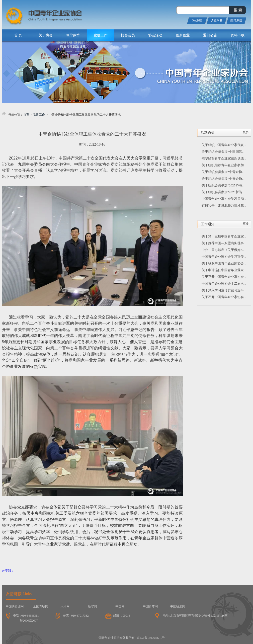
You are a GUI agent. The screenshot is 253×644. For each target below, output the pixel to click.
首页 (26, 115)
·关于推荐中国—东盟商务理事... (224, 243)
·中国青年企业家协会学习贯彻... (224, 199)
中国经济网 (178, 606)
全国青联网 (41, 606)
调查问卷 (217, 20)
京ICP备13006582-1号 (151, 638)
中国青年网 (150, 606)
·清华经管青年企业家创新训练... (224, 158)
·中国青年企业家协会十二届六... (224, 283)
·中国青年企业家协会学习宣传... (224, 257)
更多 (246, 132)
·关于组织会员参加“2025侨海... (223, 185)
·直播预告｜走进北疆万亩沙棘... (224, 205)
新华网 (92, 606)
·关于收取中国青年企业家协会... (224, 263)
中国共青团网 (15, 606)
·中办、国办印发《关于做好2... (223, 250)
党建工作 (39, 115)
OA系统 (197, 20)
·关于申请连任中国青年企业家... (224, 270)
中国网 (120, 606)
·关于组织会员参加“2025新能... (223, 192)
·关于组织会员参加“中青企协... (223, 172)
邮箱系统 (236, 20)
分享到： (8, 570)
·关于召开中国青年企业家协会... (224, 277)
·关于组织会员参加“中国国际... (223, 152)
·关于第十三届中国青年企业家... (224, 236)
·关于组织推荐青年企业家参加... (224, 165)
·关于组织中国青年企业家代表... (224, 145)
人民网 (65, 606)
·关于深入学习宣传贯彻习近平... (224, 290)
